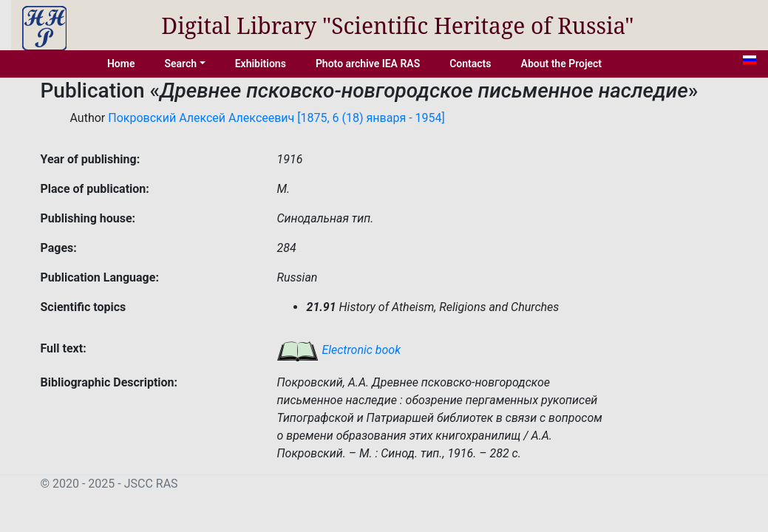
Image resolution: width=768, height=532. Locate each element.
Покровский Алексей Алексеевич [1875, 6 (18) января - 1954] (276, 118)
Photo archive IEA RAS (368, 64)
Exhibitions (261, 64)
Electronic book (339, 350)
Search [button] (180, 64)
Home (121, 64)
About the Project (562, 64)
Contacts (470, 64)
